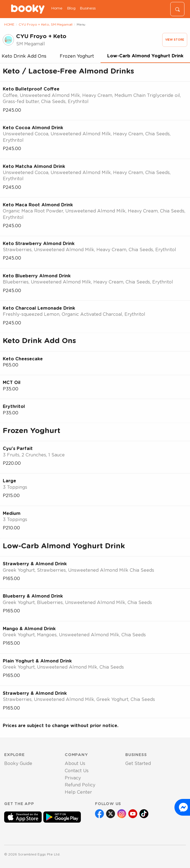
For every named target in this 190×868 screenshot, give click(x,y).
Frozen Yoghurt (77, 56)
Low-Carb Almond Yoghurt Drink (145, 56)
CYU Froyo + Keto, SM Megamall (45, 25)
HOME (9, 25)
